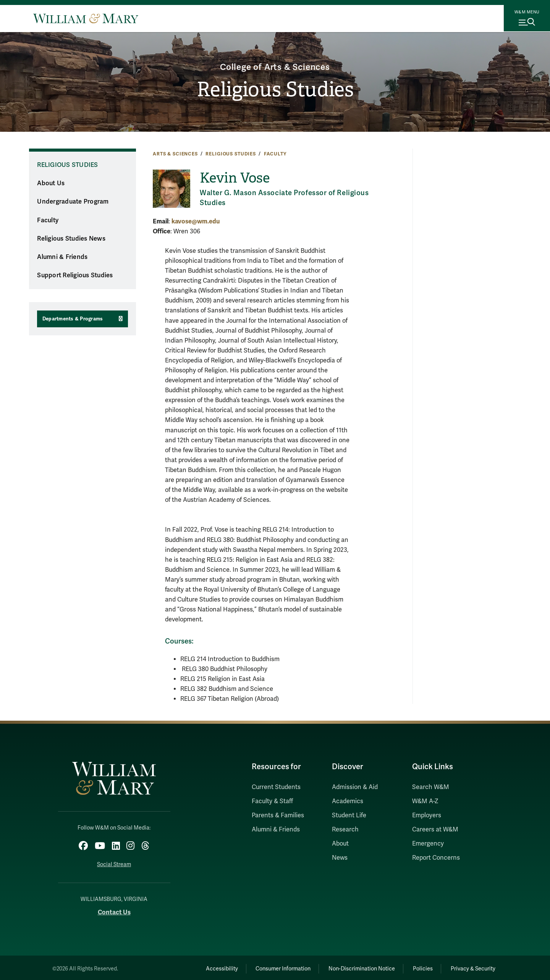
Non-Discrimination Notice (351, 967)
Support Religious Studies (75, 275)
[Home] (86, 18)
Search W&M (431, 787)
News (340, 858)
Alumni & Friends (62, 257)
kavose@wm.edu (196, 221)
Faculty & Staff (272, 801)
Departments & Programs (73, 319)
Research (345, 830)
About (340, 844)
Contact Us (114, 910)
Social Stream (114, 863)
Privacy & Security (471, 967)
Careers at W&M (435, 830)
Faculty (275, 154)
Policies (416, 967)
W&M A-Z (425, 801)
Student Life (349, 815)
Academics (348, 801)
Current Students (276, 787)
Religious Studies (275, 90)
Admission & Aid (355, 787)
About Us (51, 183)
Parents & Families (278, 815)
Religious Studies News (71, 239)
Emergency (428, 844)
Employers (427, 815)
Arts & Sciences (175, 154)
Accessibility (202, 967)
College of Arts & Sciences (275, 66)
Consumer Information (268, 967)
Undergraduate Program (73, 202)
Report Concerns (436, 858)
